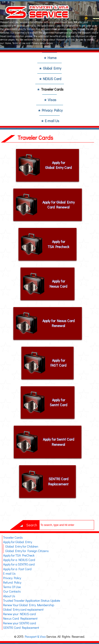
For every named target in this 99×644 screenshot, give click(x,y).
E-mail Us (52, 121)
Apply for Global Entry (18, 542)
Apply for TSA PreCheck (19, 555)
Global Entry (52, 68)
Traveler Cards (52, 89)
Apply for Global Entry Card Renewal (59, 205)
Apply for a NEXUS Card (19, 560)
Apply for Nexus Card (58, 284)
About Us (9, 596)
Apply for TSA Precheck (58, 244)
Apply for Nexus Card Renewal (59, 323)
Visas (52, 100)
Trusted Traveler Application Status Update (32, 600)
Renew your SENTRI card (20, 623)
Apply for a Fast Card (17, 569)
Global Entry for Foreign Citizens (27, 551)
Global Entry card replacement (23, 609)
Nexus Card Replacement (20, 618)
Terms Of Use (12, 587)
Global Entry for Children (22, 546)
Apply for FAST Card (58, 363)
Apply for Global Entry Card (58, 165)
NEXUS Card (52, 79)
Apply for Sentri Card (59, 402)
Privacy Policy (52, 110)
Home (52, 58)
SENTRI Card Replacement (58, 481)
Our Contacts (12, 591)
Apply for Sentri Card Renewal (59, 442)
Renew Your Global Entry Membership (29, 605)
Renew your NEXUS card (19, 614)
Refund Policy (12, 582)
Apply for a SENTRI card (19, 564)
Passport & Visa (35, 637)
